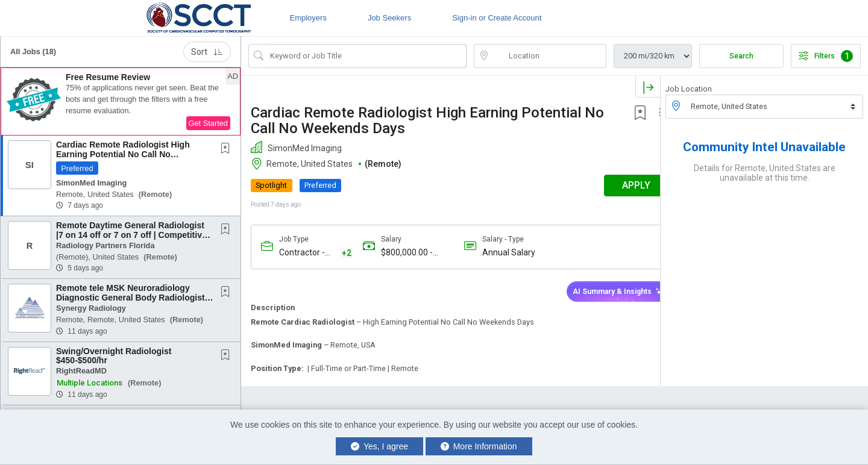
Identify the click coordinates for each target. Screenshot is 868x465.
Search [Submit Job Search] (741, 56)
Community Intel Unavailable (764, 147)
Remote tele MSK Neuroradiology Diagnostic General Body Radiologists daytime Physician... (133, 297)
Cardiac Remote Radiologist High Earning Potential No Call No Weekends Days (123, 154)
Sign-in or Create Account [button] (497, 18)
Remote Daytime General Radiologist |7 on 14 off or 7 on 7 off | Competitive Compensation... (131, 235)
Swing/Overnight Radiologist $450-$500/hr (114, 356)
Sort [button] (207, 52)
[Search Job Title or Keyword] (366, 56)
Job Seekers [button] (389, 18)
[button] (121, 102)
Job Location (689, 89)
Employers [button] (308, 18)
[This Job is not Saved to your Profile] (228, 149)
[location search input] (549, 56)
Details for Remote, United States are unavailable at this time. (765, 173)
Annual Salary (500, 252)
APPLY (618, 185)
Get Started (208, 123)
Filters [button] (826, 56)
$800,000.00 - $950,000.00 (402, 253)
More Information (479, 446)
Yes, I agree (379, 446)
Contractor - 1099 (302, 253)
